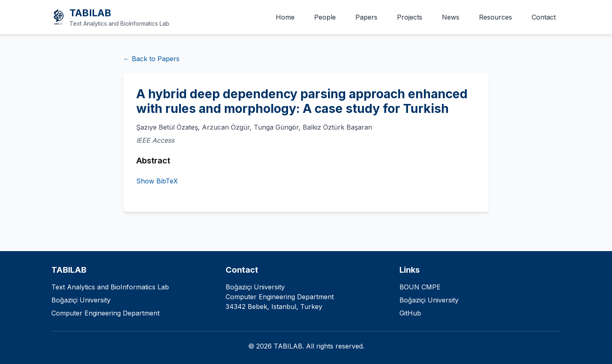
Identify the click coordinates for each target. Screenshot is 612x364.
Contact (544, 17)
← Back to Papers (151, 59)
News (451, 17)
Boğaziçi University (429, 300)
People (325, 17)
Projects (410, 17)
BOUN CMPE (420, 287)
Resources (496, 17)
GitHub (410, 313)
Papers (366, 17)
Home (285, 17)
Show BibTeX (157, 181)
